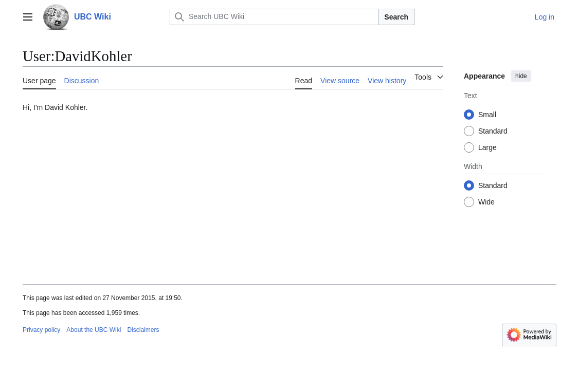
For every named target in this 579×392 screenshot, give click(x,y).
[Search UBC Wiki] (274, 17)
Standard (493, 131)
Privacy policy (41, 330)
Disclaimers (143, 330)
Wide (486, 202)
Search (396, 17)
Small (487, 115)
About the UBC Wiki (94, 330)
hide (521, 76)
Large (487, 147)
